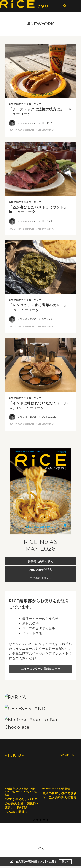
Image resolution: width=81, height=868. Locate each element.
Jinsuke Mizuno (23, 123)
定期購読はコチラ (41, 578)
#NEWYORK (44, 130)
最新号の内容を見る (40, 562)
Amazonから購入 (41, 569)
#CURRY (15, 130)
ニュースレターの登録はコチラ (41, 669)
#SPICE (28, 130)
